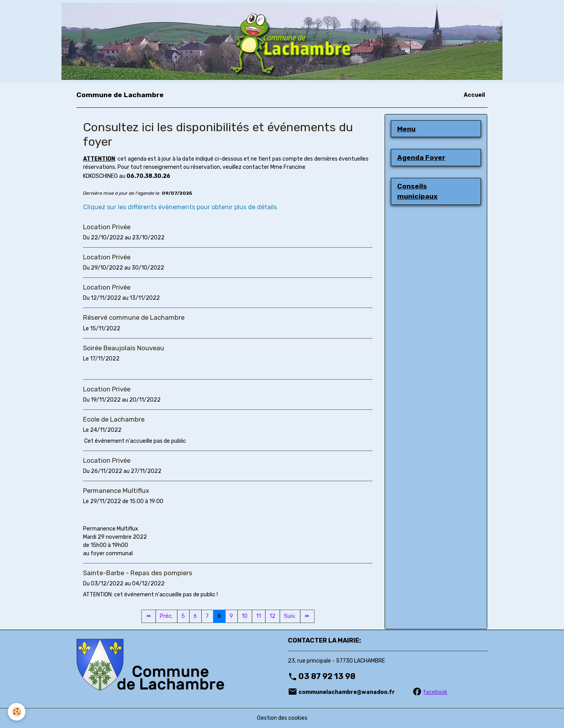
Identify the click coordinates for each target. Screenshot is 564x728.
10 (245, 616)
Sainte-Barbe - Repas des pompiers (138, 573)
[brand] (120, 95)
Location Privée (107, 227)
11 (258, 616)
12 (272, 616)
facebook (435, 692)
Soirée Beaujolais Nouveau (124, 348)
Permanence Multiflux (116, 491)
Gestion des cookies (282, 718)
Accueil (474, 95)
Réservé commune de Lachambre (134, 317)
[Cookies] (17, 712)
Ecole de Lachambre (114, 419)
